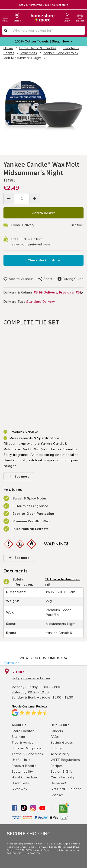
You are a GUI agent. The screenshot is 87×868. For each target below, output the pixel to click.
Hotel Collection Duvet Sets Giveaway (24, 783)
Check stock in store (44, 260)
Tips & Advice (23, 742)
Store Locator (23, 731)
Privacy (56, 748)
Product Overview (24, 432)
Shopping (29, 833)
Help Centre (60, 725)
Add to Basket (43, 213)
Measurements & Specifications (35, 438)
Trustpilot (11, 663)
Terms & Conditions (27, 754)
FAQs (55, 737)
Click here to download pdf (63, 582)
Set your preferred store (31, 678)
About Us (19, 725)
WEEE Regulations (65, 760)
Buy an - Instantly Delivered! (63, 777)
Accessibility (60, 754)
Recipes (57, 766)
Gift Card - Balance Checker (66, 792)
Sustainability (22, 771)
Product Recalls (24, 766)
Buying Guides (62, 742)
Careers (57, 731)
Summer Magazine (27, 748)
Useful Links (21, 760)
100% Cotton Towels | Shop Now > (43, 41)
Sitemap (18, 737)
